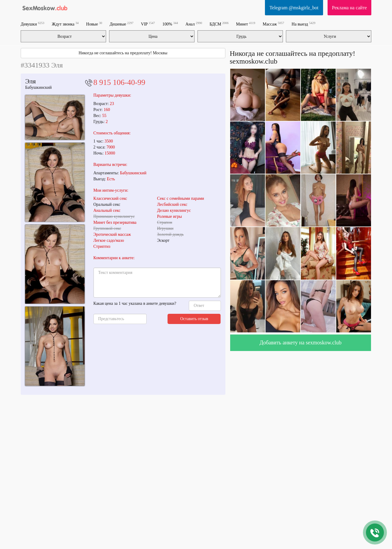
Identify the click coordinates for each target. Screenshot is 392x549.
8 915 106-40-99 (119, 82)
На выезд (303, 24)
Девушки (33, 24)
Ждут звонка (65, 24)
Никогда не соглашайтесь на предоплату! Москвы (123, 53)
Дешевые (122, 24)
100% (170, 24)
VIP (148, 24)
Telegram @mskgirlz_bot (294, 8)
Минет (246, 24)
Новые (94, 24)
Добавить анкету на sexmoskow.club (301, 343)
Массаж (273, 24)
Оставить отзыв (194, 319)
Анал (194, 24)
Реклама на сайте (349, 8)
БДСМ (219, 24)
